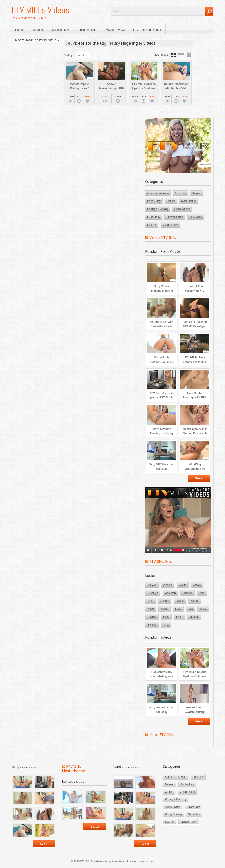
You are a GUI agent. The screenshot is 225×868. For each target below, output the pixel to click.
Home (19, 30)
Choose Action (86, 30)
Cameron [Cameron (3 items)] (170, 593)
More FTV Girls (162, 735)
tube (173, 55)
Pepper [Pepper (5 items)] (152, 617)
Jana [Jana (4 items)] (151, 601)
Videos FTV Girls (163, 238)
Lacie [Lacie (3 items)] (178, 609)
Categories (37, 30)
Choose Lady (61, 30)
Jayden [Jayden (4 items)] (165, 601)
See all (199, 478)
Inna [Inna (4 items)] (202, 593)
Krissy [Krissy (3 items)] (164, 609)
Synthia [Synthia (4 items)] (152, 625)
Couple (171, 201)
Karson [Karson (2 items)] (195, 601)
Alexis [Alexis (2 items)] (183, 585)
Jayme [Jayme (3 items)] (180, 601)
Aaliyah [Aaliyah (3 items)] (152, 585)
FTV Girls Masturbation (73, 769)
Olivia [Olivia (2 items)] (203, 609)
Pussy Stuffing (175, 217)
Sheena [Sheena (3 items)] (194, 617)
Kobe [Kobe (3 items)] (151, 609)
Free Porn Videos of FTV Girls (29, 18)
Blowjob (197, 193)
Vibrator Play (170, 225)
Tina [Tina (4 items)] (166, 625)
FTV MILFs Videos (40, 10)
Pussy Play (154, 217)
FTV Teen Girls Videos (147, 30)
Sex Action (196, 217)
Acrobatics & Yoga (158, 193)
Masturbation (189, 201)
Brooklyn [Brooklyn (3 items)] (153, 593)
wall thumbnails (189, 55)
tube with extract (181, 55)
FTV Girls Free (161, 562)
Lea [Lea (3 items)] (191, 609)
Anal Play (180, 193)
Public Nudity (182, 209)
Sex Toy (152, 225)
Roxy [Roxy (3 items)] (166, 617)
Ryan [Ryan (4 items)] (179, 617)
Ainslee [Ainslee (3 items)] (168, 585)
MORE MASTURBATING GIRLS (36, 40)
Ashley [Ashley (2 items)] (197, 585)
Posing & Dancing (158, 209)
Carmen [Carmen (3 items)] (188, 593)
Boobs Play (154, 201)
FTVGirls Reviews (114, 30)
